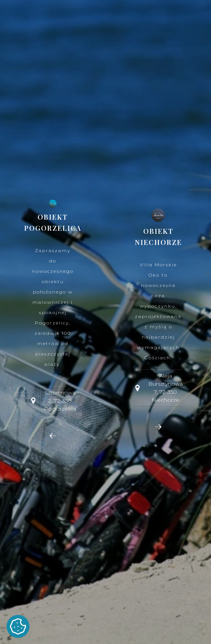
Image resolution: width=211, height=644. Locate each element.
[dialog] (105, 322)
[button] (53, 436)
